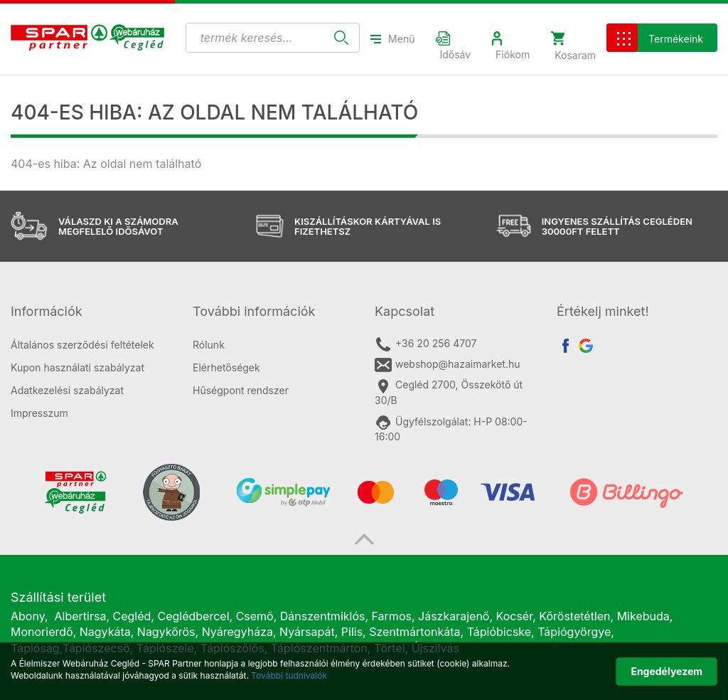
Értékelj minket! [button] (603, 311)
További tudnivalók (289, 675)
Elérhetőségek (226, 367)
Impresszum (39, 413)
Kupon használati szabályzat (77, 367)
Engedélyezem (667, 671)
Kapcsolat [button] (405, 311)
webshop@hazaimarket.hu (448, 365)
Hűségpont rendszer (241, 390)
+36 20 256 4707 (425, 344)
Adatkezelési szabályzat (67, 390)
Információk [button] (47, 311)
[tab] (91, 312)
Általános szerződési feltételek (82, 345)
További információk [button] (254, 311)
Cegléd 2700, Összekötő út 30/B (449, 392)
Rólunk (209, 345)
